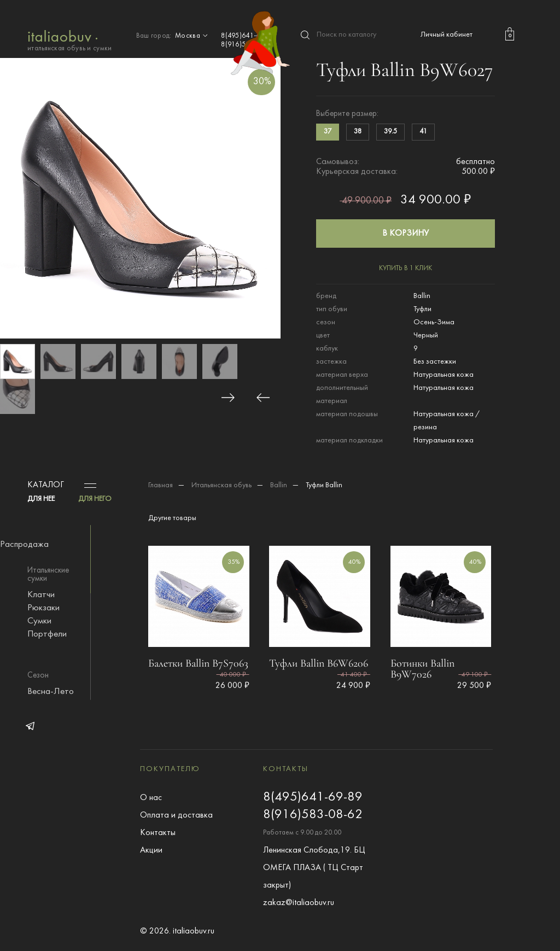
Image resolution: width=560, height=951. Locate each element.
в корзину (406, 234)
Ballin (279, 485)
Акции (151, 850)
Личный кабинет (447, 35)
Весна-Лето (51, 692)
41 (423, 132)
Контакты (158, 833)
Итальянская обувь (221, 485)
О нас (151, 798)
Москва (192, 36)
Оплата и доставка (176, 815)
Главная (161, 485)
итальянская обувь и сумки (70, 40)
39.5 (390, 132)
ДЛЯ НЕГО (95, 499)
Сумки (39, 621)
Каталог (46, 485)
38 (358, 132)
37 (328, 132)
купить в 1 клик (406, 269)
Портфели (47, 634)
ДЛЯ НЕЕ (41, 499)
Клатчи (41, 595)
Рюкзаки (43, 608)
